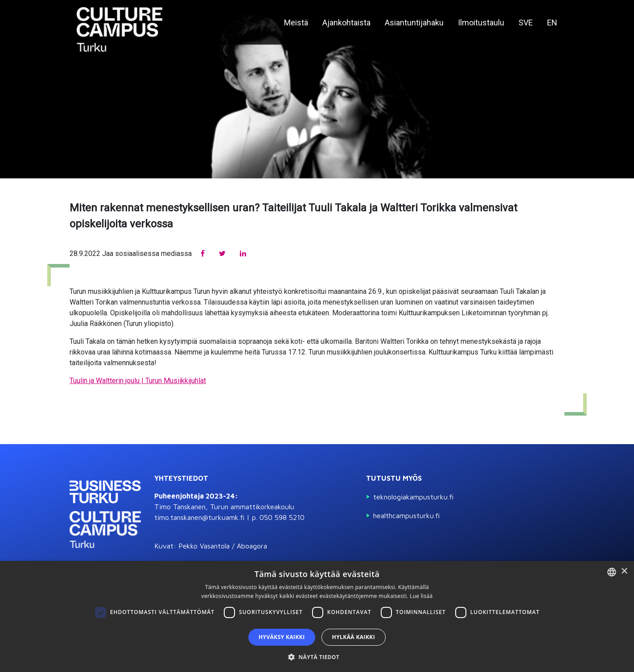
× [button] (624, 571)
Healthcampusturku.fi (406, 515)
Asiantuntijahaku (414, 23)
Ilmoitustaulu (481, 23)
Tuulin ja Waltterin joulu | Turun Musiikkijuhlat (138, 381)
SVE (526, 23)
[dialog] (317, 616)
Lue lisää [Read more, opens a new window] (421, 596)
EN (552, 23)
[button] (317, 657)
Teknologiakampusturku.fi (413, 497)
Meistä (296, 23)
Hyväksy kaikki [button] (282, 637)
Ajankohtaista (346, 23)
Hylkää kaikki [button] (354, 637)
